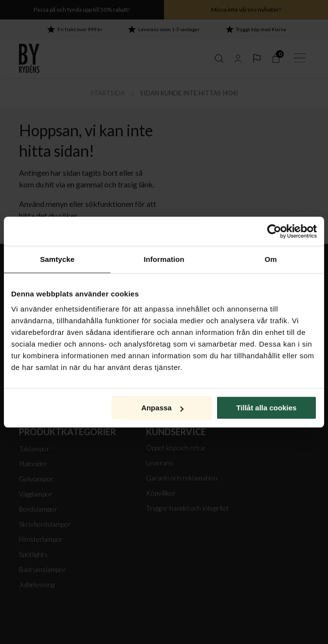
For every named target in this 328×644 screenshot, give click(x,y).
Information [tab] (164, 259)
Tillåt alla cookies (266, 408)
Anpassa (162, 408)
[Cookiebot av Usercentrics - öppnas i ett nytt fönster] (274, 231)
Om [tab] (271, 259)
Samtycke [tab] (57, 259)
